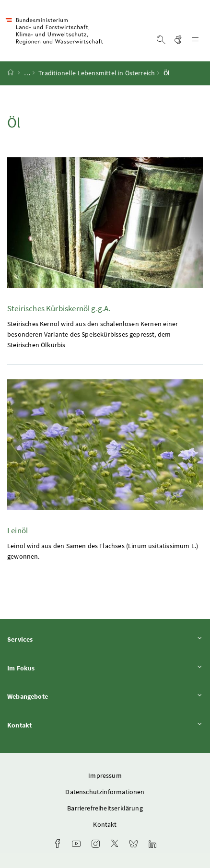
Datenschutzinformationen (105, 792)
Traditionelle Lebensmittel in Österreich (97, 73)
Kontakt (105, 725)
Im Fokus (105, 668)
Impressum (105, 775)
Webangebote (105, 697)
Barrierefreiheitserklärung (105, 808)
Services (105, 639)
